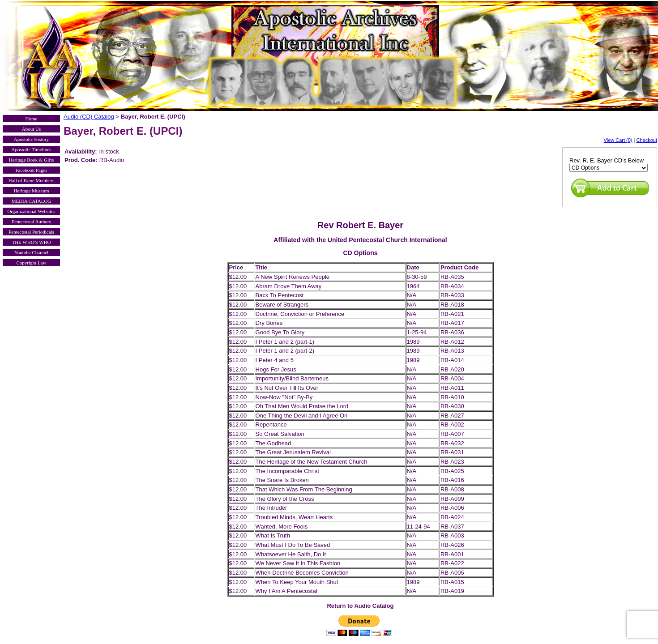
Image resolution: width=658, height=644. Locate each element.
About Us (31, 129)
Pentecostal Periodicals (31, 232)
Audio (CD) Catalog (89, 117)
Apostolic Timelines (32, 149)
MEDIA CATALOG (32, 201)
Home (32, 119)
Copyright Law (32, 263)
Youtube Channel (31, 252)
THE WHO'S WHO (31, 242)
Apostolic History (32, 139)
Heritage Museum (31, 191)
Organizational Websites (31, 211)
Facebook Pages (31, 170)
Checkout (647, 140)
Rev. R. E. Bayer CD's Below (607, 160)
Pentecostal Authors (31, 222)
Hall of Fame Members (31, 180)
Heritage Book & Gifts (32, 160)
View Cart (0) (618, 140)
